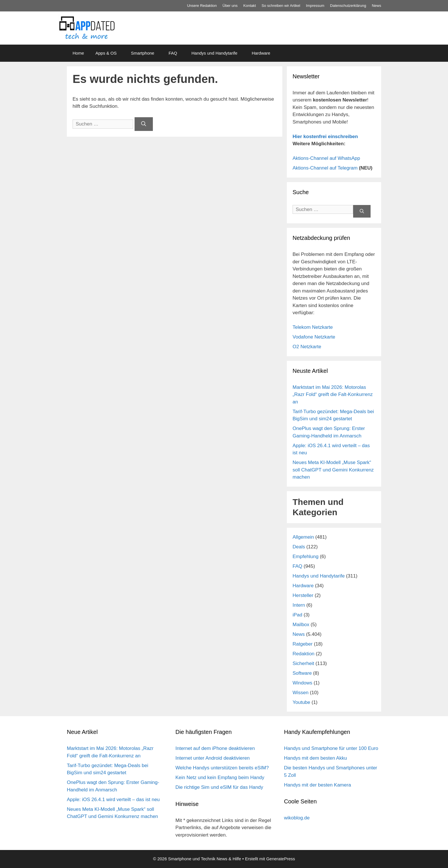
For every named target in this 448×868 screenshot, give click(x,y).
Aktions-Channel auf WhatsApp (326, 158)
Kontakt (250, 6)
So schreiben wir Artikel (281, 6)
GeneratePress (281, 859)
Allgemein (303, 537)
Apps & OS (106, 53)
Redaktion (304, 654)
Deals (299, 547)
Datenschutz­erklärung (348, 6)
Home (78, 53)
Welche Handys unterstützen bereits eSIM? (222, 768)
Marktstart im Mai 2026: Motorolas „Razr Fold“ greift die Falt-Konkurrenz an (333, 395)
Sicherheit (303, 663)
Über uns (230, 6)
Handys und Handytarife (214, 53)
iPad (297, 615)
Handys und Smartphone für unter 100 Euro (331, 748)
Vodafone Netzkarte (314, 337)
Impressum (315, 6)
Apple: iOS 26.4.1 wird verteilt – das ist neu (113, 800)
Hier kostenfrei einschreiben (325, 137)
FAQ (173, 53)
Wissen (301, 693)
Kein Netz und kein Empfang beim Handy (220, 778)
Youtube (301, 702)
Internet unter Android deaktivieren (213, 758)
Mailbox (301, 625)
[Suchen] (144, 124)
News (376, 6)
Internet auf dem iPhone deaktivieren (215, 748)
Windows (302, 683)
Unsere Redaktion (202, 6)
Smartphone (143, 53)
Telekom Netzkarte (313, 327)
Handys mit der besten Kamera (317, 785)
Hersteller (303, 595)
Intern (299, 605)
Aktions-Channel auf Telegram (325, 168)
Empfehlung (306, 557)
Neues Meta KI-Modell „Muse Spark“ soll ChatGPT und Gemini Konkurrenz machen (333, 470)
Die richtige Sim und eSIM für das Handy (219, 787)
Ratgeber (303, 644)
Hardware (261, 53)
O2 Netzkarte (307, 347)
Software (302, 673)
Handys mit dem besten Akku (315, 758)
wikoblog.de (297, 818)
